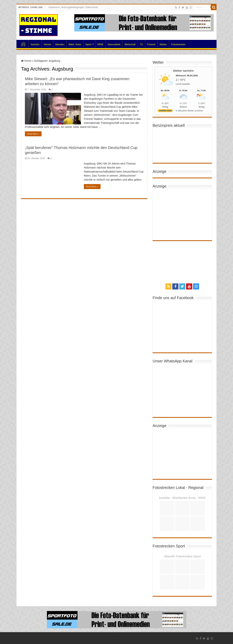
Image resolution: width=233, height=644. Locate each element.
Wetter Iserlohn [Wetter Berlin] (184, 71)
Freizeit (151, 44)
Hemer (47, 44)
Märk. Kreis (75, 44)
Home (23, 44)
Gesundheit (114, 44)
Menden (60, 44)
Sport (88, 44)
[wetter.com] (165, 111)
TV (141, 44)
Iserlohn (35, 44)
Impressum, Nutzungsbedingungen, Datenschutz (73, 7)
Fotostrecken (178, 44)
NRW (100, 44)
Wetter (163, 44)
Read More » (33, 134)
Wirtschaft (130, 44)
